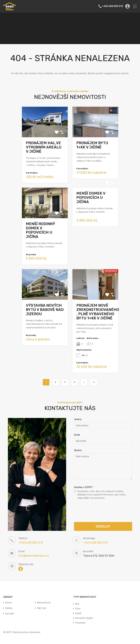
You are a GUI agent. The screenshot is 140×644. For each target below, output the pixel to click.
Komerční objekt (84, 618)
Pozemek (80, 623)
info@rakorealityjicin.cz (34, 556)
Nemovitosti (44, 603)
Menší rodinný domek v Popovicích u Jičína (40, 230)
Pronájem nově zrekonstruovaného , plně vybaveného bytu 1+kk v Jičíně (98, 312)
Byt (77, 604)
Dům (78, 609)
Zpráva (78, 450)
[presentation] (98, 511)
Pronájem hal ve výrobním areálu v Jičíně (44, 147)
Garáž (78, 613)
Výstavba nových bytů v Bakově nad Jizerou (45, 310)
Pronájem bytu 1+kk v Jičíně (92, 145)
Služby (9, 608)
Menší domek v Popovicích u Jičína (91, 198)
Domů (9, 603)
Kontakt (10, 614)
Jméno (78, 419)
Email (77, 435)
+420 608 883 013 (113, 6)
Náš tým (42, 608)
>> (94, 382)
